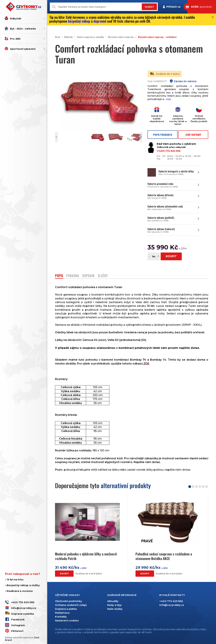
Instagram (18, 625)
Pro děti (15, 39)
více (168, 99)
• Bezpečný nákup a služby (22, 585)
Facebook (18, 619)
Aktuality (113, 601)
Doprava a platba (23, 614)
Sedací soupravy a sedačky (90, 37)
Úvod (57, 37)
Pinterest (17, 631)
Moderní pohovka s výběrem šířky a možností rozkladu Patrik (86, 556)
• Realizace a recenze (19, 591)
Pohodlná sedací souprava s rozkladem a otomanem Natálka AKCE (164, 556)
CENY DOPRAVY (193, 135)
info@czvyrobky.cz (24, 608)
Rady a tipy (114, 605)
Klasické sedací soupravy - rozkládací (157, 37)
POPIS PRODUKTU (163, 135)
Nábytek (16, 18)
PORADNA (73, 276)
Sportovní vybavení (23, 49)
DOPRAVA (88, 276)
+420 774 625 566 (23, 602)
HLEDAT (149, 7)
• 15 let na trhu (14, 579)
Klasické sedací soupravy (121, 37)
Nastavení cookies (67, 620)
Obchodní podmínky (69, 601)
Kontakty (61, 617)
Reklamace (62, 613)
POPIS (59, 276)
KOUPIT (171, 256)
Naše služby (115, 609)
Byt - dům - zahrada (23, 29)
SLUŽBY (103, 276)
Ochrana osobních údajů (71, 605)
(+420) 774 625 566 (169, 151)
